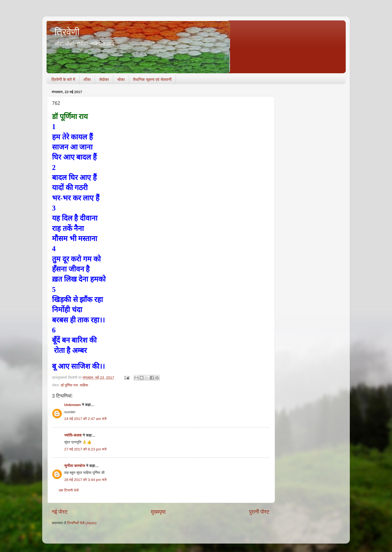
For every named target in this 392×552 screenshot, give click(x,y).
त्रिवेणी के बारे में (63, 79)
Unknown (73, 405)
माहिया (84, 385)
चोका (121, 79)
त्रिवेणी (67, 32)
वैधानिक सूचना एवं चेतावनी (152, 79)
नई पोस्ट (60, 512)
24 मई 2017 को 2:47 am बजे (85, 419)
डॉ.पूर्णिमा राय (69, 385)
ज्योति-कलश (73, 435)
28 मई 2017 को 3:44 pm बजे (85, 480)
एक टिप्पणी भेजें (69, 490)
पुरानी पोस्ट (259, 512)
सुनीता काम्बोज (75, 466)
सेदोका (104, 79)
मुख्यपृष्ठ (158, 512)
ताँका (87, 79)
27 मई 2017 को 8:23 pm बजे (85, 449)
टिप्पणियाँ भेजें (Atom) (82, 523)
